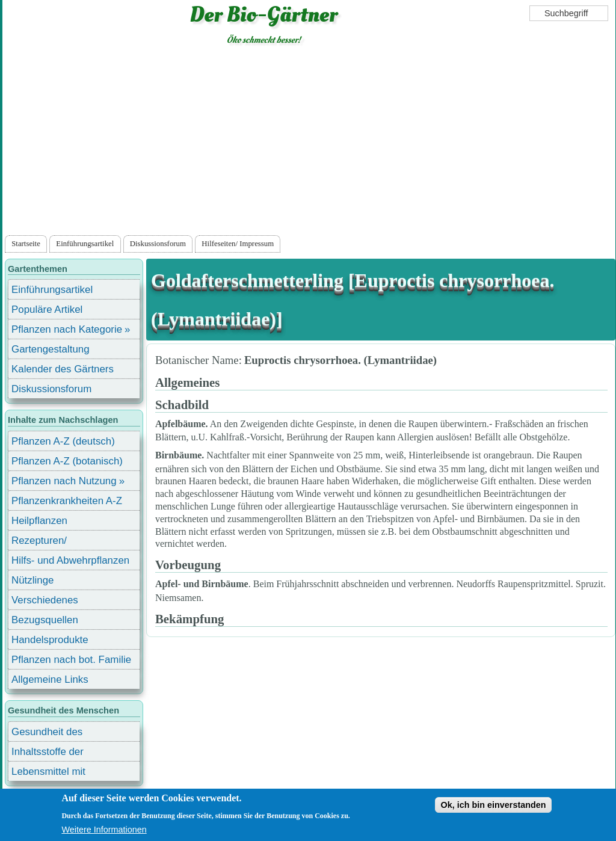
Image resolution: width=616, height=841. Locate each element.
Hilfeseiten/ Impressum (238, 244)
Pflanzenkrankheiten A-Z (67, 501)
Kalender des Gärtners (63, 369)
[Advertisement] (309, 143)
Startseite (26, 244)
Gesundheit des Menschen (47, 734)
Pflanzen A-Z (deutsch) (63, 441)
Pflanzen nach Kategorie (67, 329)
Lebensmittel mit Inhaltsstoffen (48, 773)
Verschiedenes (45, 600)
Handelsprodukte (50, 640)
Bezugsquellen (45, 620)
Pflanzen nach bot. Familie (71, 660)
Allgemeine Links (50, 679)
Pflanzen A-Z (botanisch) (67, 461)
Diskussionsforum (158, 244)
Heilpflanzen (39, 521)
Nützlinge (32, 580)
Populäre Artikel (47, 310)
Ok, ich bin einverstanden (493, 805)
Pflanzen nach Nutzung (64, 481)
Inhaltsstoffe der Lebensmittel (48, 753)
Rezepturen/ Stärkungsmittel (46, 542)
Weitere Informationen (104, 830)
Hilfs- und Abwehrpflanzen (70, 560)
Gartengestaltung (51, 349)
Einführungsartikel (85, 244)
